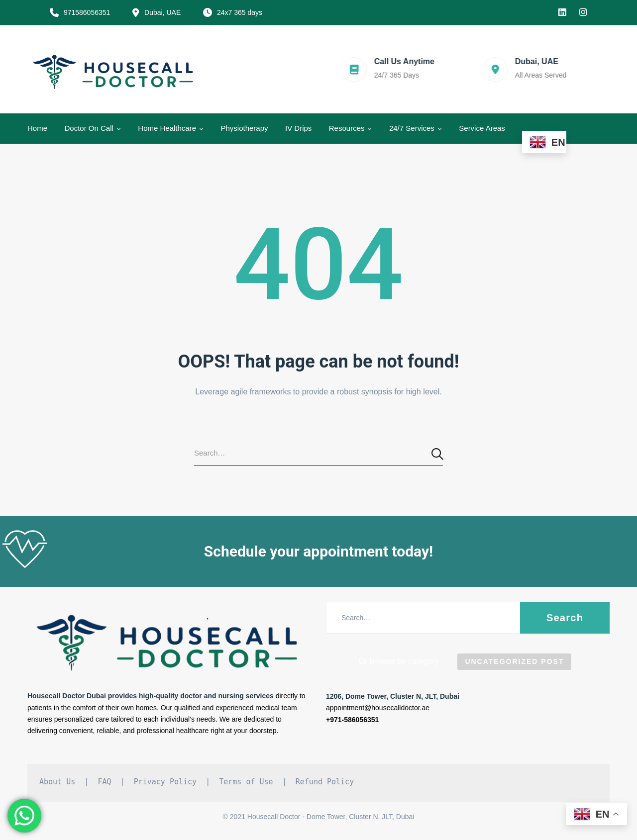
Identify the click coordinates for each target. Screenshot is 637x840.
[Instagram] (583, 12)
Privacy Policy (165, 782)
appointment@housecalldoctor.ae (378, 708)
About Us (57, 782)
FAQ (104, 782)
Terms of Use (246, 782)
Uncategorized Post (514, 661)
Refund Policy (325, 782)
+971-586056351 (352, 720)
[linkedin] (562, 12)
